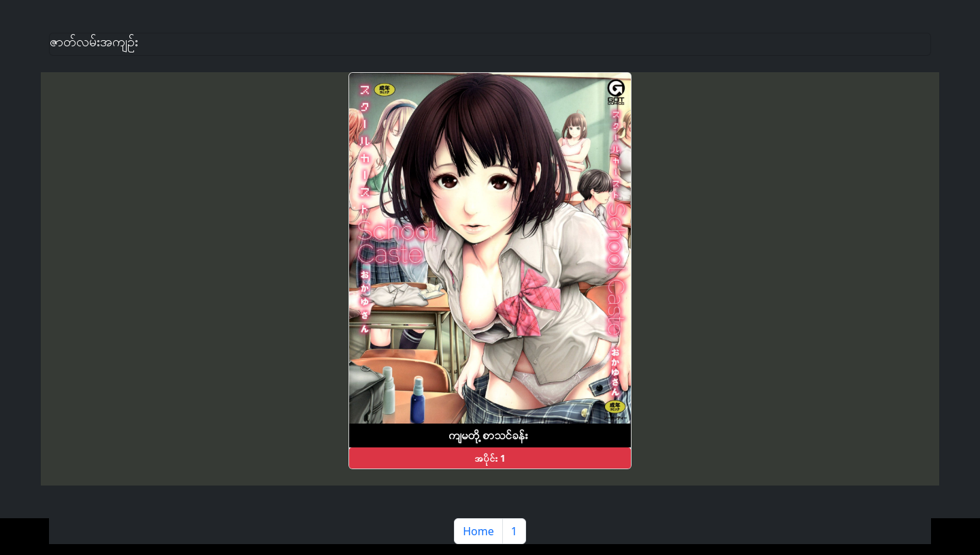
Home (478, 531)
